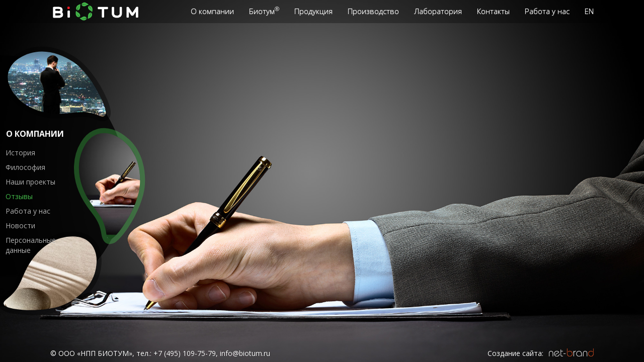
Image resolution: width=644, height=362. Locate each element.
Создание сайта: (515, 353)
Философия (25, 167)
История (20, 153)
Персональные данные (31, 245)
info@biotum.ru (245, 353)
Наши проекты (30, 182)
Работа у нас (28, 211)
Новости (20, 225)
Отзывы (19, 196)
